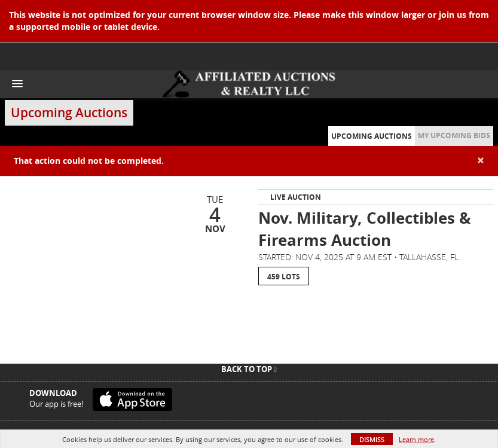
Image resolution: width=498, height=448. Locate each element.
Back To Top (249, 369)
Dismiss (372, 439)
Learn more (416, 439)
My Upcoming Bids (454, 135)
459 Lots (284, 277)
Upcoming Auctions (372, 136)
